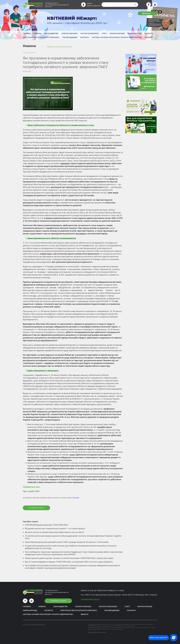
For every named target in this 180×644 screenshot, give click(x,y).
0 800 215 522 (90, 595)
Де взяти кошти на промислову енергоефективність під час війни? (54, 532)
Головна (27, 33)
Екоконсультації (117, 33)
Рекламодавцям (70, 37)
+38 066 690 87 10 (128, 595)
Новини (37, 33)
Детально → (147, 13)
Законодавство (51, 33)
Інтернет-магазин (69, 33)
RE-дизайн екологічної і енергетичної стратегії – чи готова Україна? (55, 529)
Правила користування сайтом (97, 632)
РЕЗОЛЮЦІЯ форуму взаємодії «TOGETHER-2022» (47, 525)
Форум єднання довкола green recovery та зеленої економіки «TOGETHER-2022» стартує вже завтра (69, 558)
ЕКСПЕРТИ (149, 33)
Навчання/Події (135, 33)
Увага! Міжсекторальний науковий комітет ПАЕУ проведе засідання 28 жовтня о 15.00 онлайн (67, 542)
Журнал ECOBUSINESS (90, 33)
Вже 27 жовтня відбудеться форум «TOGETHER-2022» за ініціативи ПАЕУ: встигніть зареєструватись (69, 562)
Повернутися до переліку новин (60, 47)
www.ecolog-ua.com (129, 626)
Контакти (85, 37)
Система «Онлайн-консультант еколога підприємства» (117, 37)
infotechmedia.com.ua (90, 599)
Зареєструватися (94, 6)
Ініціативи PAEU (29, 53)
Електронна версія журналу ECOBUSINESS (41, 37)
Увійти (90, 3)
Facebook (76, 498)
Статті (104, 33)
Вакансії (149, 37)
